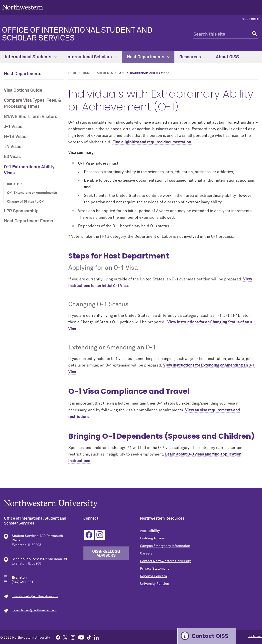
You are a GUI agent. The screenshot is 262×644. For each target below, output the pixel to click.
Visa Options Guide (23, 90)
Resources (193, 57)
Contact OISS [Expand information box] (210, 636)
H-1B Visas (15, 137)
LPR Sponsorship (21, 211)
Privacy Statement (154, 569)
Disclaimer (255, 636)
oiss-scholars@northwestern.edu (35, 611)
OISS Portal (251, 20)
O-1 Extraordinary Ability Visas (29, 170)
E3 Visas (12, 157)
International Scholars (92, 57)
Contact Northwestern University (165, 561)
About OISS (230, 57)
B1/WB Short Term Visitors (30, 117)
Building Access (152, 538)
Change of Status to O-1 (26, 202)
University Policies (154, 584)
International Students (31, 57)
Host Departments (148, 57)
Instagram (100, 535)
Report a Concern (153, 576)
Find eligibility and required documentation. (152, 142)
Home (73, 73)
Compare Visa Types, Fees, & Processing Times (33, 104)
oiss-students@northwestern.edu (35, 596)
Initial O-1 (15, 184)
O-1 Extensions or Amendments (32, 193)
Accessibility (150, 531)
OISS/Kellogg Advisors (106, 554)
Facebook (89, 535)
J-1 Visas (13, 127)
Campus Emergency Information (165, 546)
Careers (146, 554)
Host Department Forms (28, 221)
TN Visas (13, 147)
